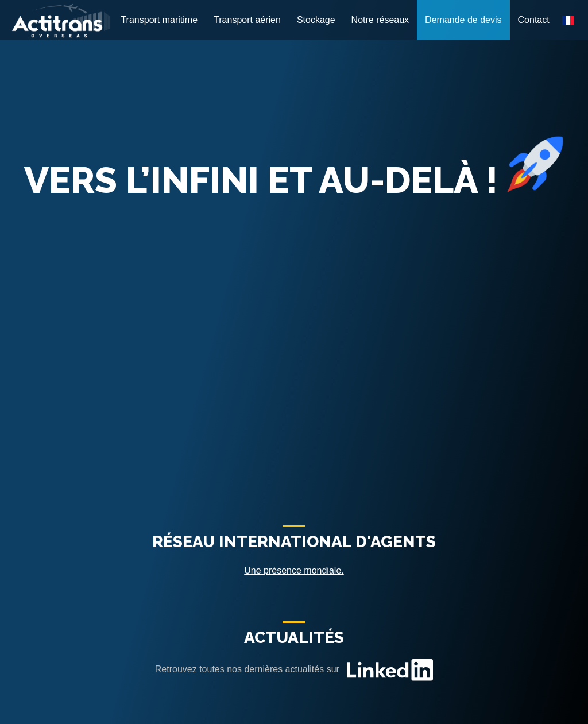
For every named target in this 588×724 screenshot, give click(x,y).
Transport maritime (159, 20)
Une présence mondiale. (294, 570)
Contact (534, 20)
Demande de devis (463, 20)
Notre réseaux (380, 20)
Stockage (316, 20)
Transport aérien (247, 20)
